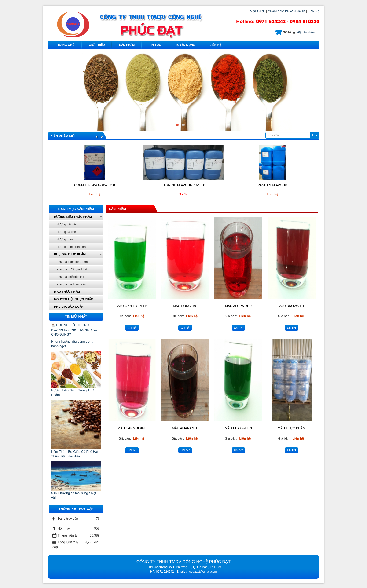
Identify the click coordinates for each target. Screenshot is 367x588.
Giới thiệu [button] (97, 45)
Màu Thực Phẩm (292, 428)
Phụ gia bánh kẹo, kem (72, 262)
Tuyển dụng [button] (185, 45)
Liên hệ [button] (215, 45)
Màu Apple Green (132, 306)
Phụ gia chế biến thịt (70, 277)
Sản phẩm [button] (127, 45)
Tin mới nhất (76, 316)
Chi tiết (132, 328)
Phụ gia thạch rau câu (71, 284)
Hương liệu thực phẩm (73, 217)
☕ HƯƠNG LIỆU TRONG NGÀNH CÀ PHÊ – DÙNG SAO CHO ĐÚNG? (74, 330)
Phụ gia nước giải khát (72, 269)
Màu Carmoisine (132, 428)
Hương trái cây (66, 224)
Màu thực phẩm (67, 292)
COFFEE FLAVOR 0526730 (95, 185)
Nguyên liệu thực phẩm (74, 299)
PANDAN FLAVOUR (272, 185)
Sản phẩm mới (63, 136)
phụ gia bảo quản (69, 307)
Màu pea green (238, 428)
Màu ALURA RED (239, 306)
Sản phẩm (306, 32)
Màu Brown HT (292, 306)
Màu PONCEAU (185, 306)
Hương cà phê (66, 232)
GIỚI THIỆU (257, 11)
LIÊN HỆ (314, 11)
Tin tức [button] (155, 45)
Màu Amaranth (185, 428)
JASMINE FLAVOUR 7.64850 (183, 185)
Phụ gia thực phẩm (70, 254)
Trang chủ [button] (65, 45)
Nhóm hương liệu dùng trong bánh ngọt (72, 344)
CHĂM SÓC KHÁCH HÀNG (286, 11)
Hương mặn (65, 239)
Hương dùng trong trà (71, 247)
